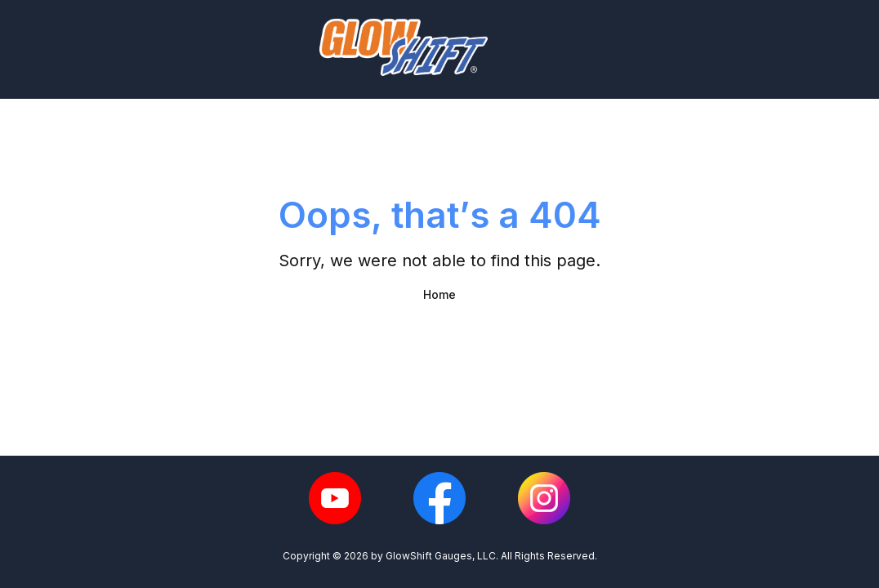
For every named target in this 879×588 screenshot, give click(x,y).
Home (439, 294)
